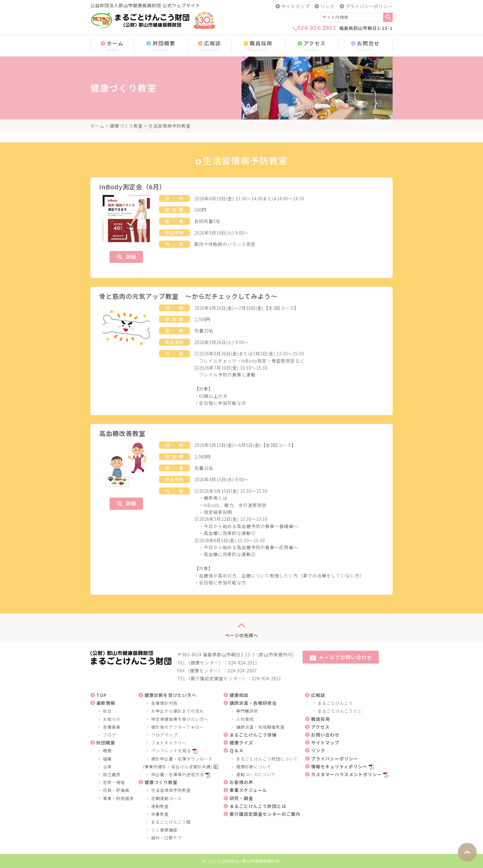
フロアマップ (164, 735)
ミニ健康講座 (164, 830)
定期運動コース (166, 798)
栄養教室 (160, 814)
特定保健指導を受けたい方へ (180, 719)
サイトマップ (295, 6)
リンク (328, 6)
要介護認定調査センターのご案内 (265, 814)
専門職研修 (247, 711)
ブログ (110, 735)
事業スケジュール (248, 790)
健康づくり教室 (126, 126)
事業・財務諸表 (118, 798)
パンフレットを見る (171, 751)
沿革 (107, 767)
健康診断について (254, 767)
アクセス (312, 46)
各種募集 (112, 727)
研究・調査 (241, 798)
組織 (107, 759)
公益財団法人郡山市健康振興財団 (249, 861)
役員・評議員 (116, 790)
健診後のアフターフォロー (177, 727)
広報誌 (210, 46)
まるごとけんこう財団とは (258, 806)
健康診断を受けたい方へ (170, 695)
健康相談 (239, 695)
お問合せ (365, 46)
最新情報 (106, 703)
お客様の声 (241, 782)
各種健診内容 (164, 703)
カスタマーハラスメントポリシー (347, 774)
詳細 (126, 257)
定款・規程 (114, 782)
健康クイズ (241, 743)
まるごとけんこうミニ (340, 711)
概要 (107, 751)
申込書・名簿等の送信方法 (178, 774)
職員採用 (258, 46)
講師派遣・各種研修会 (253, 703)
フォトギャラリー (169, 743)
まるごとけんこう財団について (267, 759)
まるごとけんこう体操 (253, 735)
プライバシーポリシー (369, 6)
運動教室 (160, 806)
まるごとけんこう (335, 703)
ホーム (112, 46)
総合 (107, 711)
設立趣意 (112, 774)
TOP (102, 695)
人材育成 (245, 719)
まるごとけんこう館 (171, 822)
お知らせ (112, 719)
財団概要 (161, 46)
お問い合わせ (325, 735)
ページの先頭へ (242, 628)
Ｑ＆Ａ (237, 750)
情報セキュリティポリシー (339, 766)
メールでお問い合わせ (341, 657)
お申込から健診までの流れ (178, 711)
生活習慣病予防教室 (171, 790)
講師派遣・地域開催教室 (260, 727)
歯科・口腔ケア (167, 838)
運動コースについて (256, 774)
